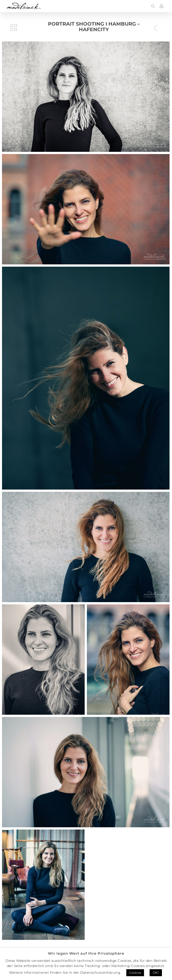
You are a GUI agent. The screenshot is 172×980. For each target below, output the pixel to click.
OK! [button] (156, 973)
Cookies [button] (135, 973)
